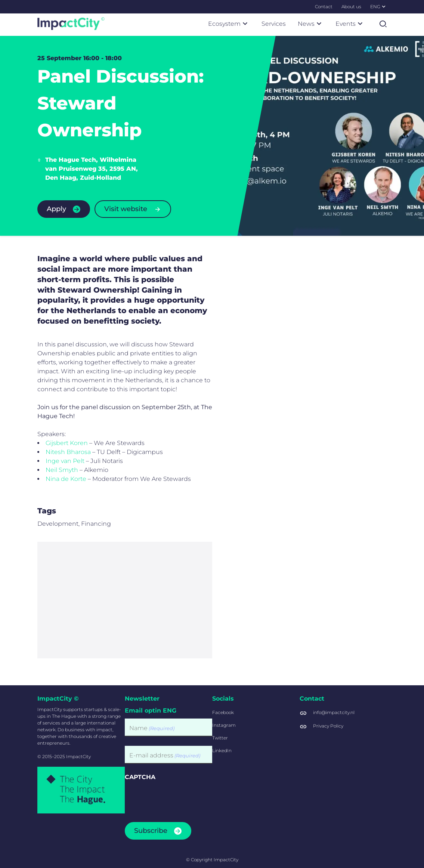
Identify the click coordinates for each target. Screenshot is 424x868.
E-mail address (165, 756)
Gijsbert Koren (67, 452)
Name (152, 728)
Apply (56, 209)
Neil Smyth (62, 478)
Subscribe (151, 831)
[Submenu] (384, 6)
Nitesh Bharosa (68, 461)
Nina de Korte (66, 487)
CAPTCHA (140, 777)
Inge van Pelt (65, 469)
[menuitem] (324, 7)
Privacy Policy (328, 726)
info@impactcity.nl (334, 712)
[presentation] (182, 799)
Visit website (126, 209)
